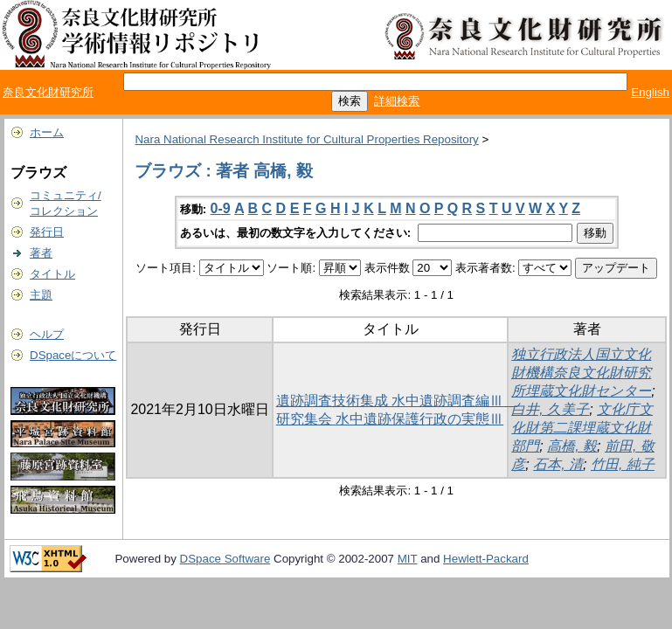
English (650, 92)
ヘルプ (47, 334)
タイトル (52, 274)
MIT (408, 559)
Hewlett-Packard (486, 559)
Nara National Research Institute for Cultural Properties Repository (306, 139)
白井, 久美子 (550, 409)
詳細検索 (397, 101)
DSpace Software (225, 559)
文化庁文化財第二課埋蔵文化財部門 (582, 428)
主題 (41, 295)
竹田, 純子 (623, 464)
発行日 (47, 232)
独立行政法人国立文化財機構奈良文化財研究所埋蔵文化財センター (581, 373)
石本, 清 (558, 464)
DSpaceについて (73, 355)
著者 (41, 253)
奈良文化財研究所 (48, 92)
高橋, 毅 (572, 446)
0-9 (221, 208)
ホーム (47, 132)
